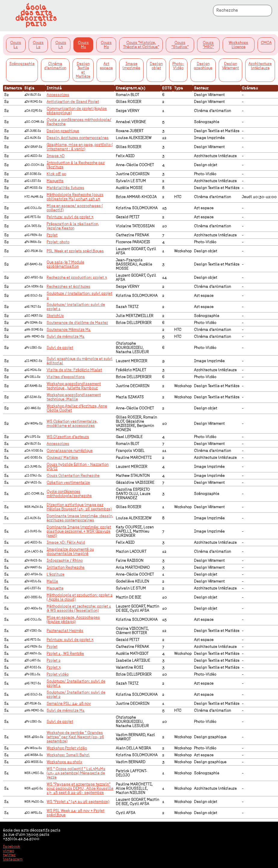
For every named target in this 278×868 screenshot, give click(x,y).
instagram (13, 859)
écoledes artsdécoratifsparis (36, 16)
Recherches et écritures (68, 287)
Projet (52, 235)
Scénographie (22, 64)
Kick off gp (56, 174)
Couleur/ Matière (62, 458)
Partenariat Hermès (65, 631)
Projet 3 (54, 667)
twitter (9, 855)
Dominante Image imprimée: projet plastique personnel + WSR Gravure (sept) (79, 531)
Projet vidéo (58, 674)
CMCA (266, 43)
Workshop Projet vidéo (67, 748)
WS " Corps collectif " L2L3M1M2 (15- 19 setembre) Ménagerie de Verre (76, 773)
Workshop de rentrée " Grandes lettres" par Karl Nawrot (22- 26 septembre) (75, 737)
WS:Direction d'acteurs (68, 437)
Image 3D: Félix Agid (66, 543)
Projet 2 (54, 661)
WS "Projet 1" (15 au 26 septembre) (78, 802)
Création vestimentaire (68, 483)
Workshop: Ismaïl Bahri (68, 755)
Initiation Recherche (66, 568)
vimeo (9, 851)
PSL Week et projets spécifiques (75, 251)
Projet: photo (58, 242)
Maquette (55, 181)
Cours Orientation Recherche (73, 476)
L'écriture (56, 574)
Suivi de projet (60, 348)
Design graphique (63, 131)
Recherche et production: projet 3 (77, 278)
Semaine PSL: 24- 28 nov (69, 704)
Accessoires (58, 95)
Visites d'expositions (66, 377)
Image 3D (56, 156)
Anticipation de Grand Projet (73, 102)
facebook (12, 847)
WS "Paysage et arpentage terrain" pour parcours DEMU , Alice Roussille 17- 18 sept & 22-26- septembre (80, 789)
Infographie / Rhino (65, 561)
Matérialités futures (65, 188)
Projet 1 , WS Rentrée (65, 654)
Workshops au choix (64, 762)
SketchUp (55, 316)
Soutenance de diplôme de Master (77, 323)
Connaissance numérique (70, 451)
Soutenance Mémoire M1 (69, 330)
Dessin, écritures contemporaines (78, 138)
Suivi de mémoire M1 (66, 337)
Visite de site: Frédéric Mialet (74, 370)
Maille (52, 581)
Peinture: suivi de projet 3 (70, 217)
